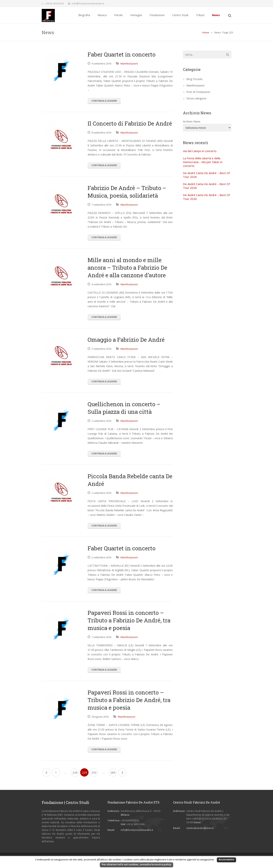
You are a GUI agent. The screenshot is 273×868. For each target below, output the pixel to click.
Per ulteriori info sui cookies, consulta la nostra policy (136, 864)
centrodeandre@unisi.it (200, 828)
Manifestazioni (129, 64)
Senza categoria (196, 98)
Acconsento (226, 859)
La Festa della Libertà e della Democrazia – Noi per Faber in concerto (203, 162)
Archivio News (192, 121)
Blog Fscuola (194, 79)
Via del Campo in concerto (200, 151)
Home (206, 32)
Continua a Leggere (104, 101)
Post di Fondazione (198, 92)
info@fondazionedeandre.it (88, 3)
